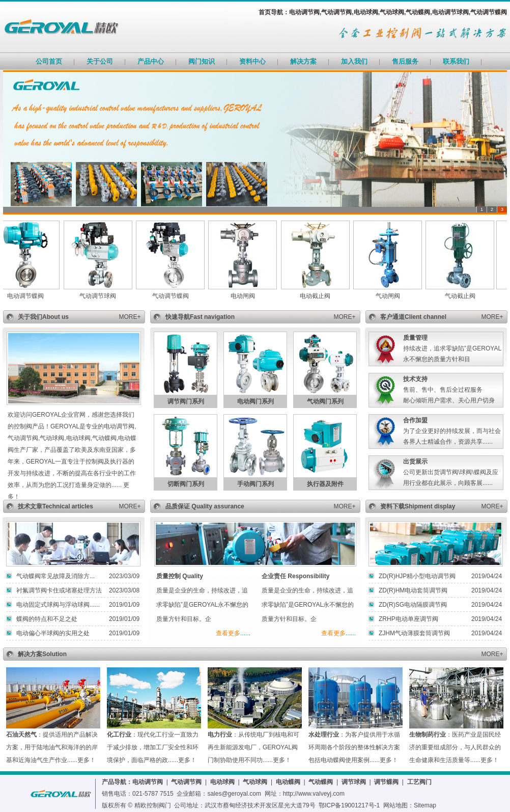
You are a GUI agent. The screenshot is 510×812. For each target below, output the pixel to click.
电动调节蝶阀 (29, 296)
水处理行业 (324, 735)
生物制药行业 (428, 735)
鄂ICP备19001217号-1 (349, 805)
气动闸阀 (391, 296)
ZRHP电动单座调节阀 (408, 619)
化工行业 (119, 735)
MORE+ (130, 317)
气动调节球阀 (101, 296)
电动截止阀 (319, 296)
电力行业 (220, 735)
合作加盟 (415, 420)
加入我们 (354, 61)
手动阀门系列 (256, 484)
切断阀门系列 (186, 484)
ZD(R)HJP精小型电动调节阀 (417, 576)
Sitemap (425, 805)
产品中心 (151, 61)
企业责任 (274, 576)
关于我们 (30, 317)
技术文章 (30, 506)
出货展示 (415, 462)
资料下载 (392, 506)
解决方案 (303, 61)
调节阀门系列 (186, 401)
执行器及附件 (325, 484)
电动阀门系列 (256, 401)
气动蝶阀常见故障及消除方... (55, 576)
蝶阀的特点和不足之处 (47, 619)
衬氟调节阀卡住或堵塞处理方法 (59, 590)
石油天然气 (21, 735)
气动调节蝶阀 (174, 296)
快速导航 (178, 317)
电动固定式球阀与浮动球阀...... (58, 605)
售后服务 (405, 61)
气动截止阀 (464, 296)
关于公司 (100, 61)
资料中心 (252, 61)
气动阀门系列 (325, 401)
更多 (83, 760)
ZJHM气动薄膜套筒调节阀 (414, 633)
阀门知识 (202, 61)
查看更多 (228, 633)
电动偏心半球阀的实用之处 (53, 633)
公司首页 (49, 61)
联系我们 (456, 61)
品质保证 (178, 506)
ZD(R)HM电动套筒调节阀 (413, 590)
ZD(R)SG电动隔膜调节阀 (413, 605)
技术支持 (415, 379)
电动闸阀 (246, 296)
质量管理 (415, 338)
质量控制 (168, 576)
